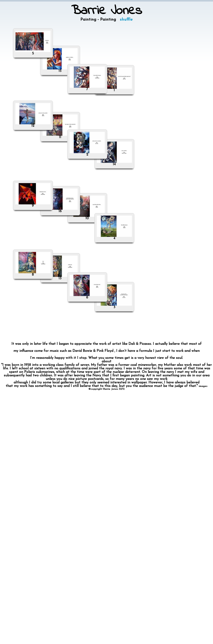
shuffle (126, 20)
